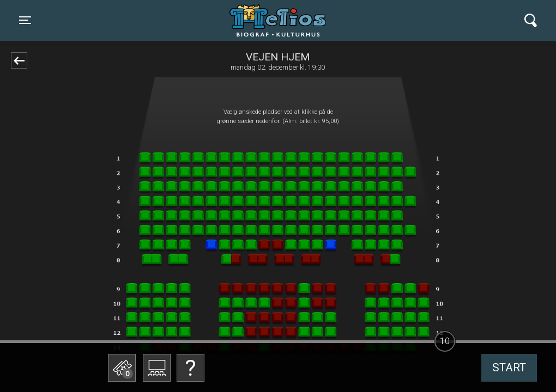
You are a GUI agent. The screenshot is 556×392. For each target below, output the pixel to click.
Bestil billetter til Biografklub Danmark (204, 283)
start (509, 367)
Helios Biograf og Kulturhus (268, 20)
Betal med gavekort (204, 313)
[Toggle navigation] (25, 20)
